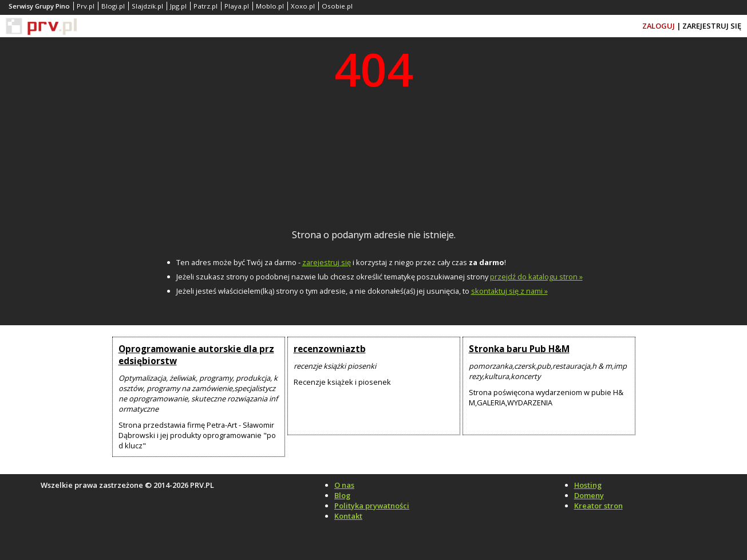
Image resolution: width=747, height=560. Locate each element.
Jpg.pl (178, 6)
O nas (344, 485)
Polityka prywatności (372, 506)
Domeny (589, 495)
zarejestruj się (327, 262)
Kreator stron (598, 506)
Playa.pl (237, 6)
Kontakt (348, 516)
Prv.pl (86, 6)
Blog (342, 495)
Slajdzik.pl (147, 6)
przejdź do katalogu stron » (536, 277)
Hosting (588, 485)
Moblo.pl (270, 6)
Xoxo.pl (303, 6)
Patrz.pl (205, 6)
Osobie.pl (337, 6)
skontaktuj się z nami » (509, 291)
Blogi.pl (113, 6)
